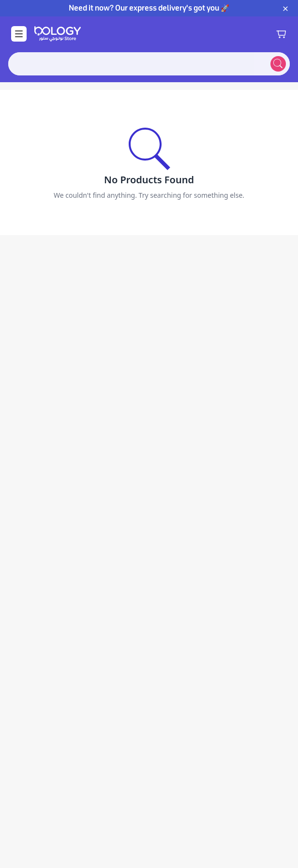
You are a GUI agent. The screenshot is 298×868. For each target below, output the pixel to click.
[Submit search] (278, 64)
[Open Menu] (19, 34)
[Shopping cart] (281, 34)
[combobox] (137, 64)
